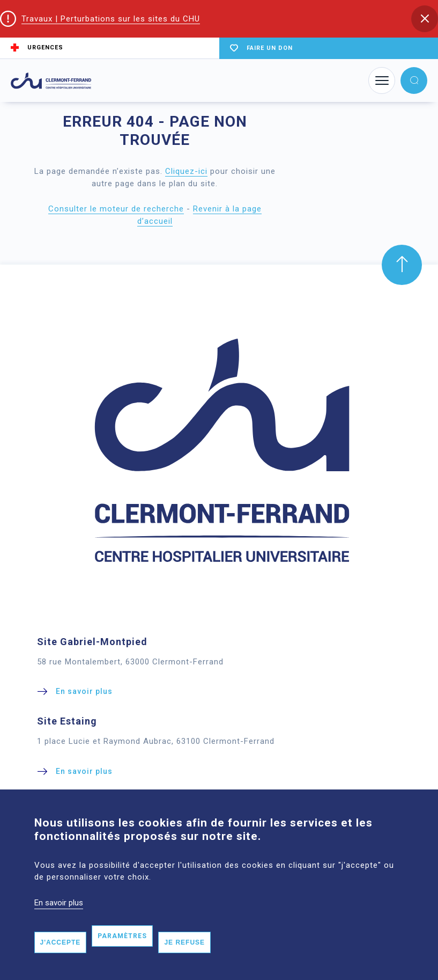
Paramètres (122, 952)
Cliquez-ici (186, 171)
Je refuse (184, 959)
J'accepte (61, 959)
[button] (425, 19)
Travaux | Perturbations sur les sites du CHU (111, 19)
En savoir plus (59, 919)
